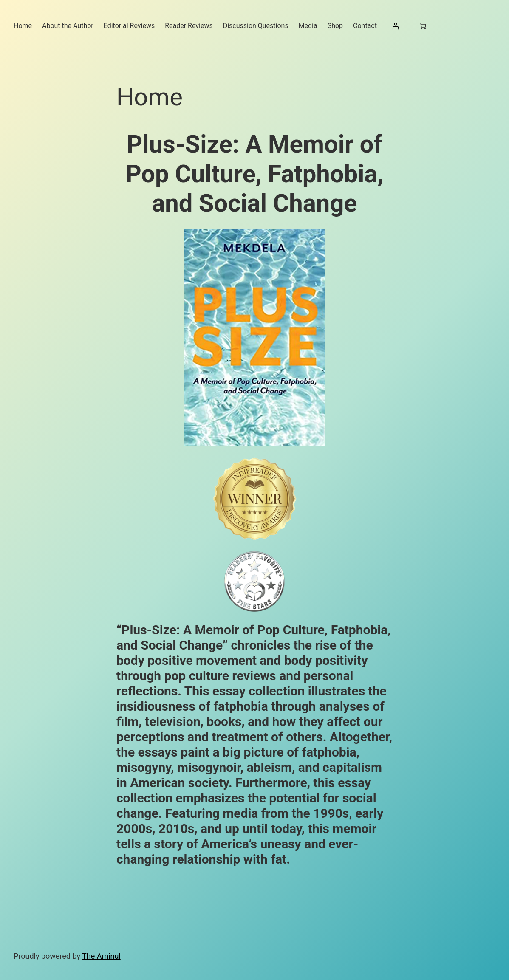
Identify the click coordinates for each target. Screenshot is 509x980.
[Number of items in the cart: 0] (423, 26)
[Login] (396, 26)
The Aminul (101, 956)
